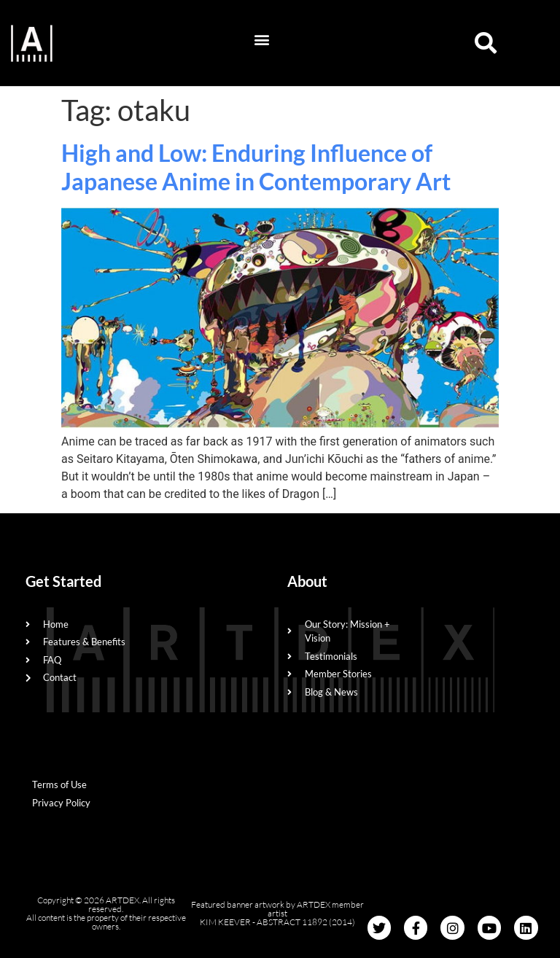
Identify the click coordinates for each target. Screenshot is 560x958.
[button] (262, 40)
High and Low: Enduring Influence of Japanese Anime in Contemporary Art (256, 167)
